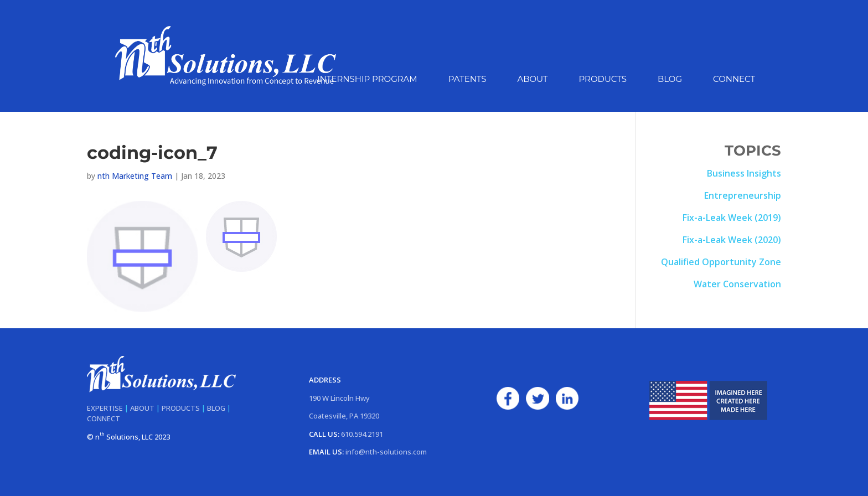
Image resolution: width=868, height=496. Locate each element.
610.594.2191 (362, 434)
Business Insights (744, 173)
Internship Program (367, 80)
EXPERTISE (105, 408)
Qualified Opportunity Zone (721, 262)
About (533, 80)
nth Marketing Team (135, 176)
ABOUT (142, 408)
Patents (467, 80)
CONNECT (104, 418)
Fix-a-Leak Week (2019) (732, 218)
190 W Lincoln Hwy (339, 398)
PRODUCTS (181, 408)
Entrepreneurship (743, 195)
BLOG (216, 408)
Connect (734, 80)
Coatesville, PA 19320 (344, 416)
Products (602, 80)
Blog (670, 80)
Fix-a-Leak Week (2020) (732, 240)
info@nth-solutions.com (386, 452)
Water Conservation (737, 284)
